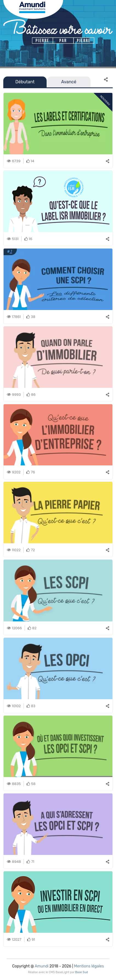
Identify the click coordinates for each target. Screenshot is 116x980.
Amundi (41, 966)
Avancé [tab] (69, 82)
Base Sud (82, 972)
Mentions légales (89, 966)
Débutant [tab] (25, 82)
